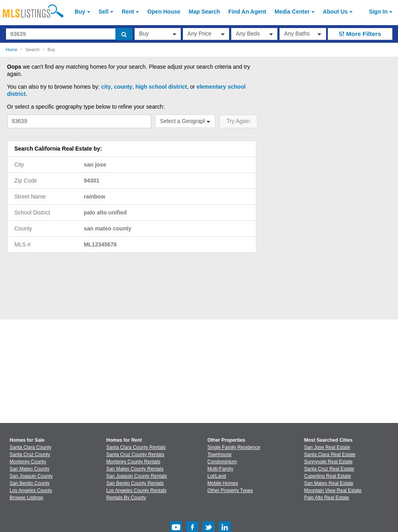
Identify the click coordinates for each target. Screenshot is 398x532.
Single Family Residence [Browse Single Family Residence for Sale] (234, 447)
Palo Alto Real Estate (327, 498)
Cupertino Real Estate (328, 476)
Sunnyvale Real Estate (328, 462)
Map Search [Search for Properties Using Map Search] (205, 12)
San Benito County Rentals (135, 483)
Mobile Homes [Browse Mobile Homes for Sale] (223, 483)
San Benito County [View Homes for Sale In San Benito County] (30, 483)
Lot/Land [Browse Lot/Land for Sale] (217, 476)
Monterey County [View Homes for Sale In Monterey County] (28, 462)
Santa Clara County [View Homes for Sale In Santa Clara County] (31, 447)
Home (11, 50)
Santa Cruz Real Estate (329, 469)
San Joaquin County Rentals (137, 476)
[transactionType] (158, 34)
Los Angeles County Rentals (136, 490)
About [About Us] (335, 12)
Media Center (292, 12)
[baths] (303, 34)
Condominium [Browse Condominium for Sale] (222, 462)
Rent (128, 12)
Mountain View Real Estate (333, 490)
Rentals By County (126, 498)
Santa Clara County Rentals (136, 447)
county (123, 87)
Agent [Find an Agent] (247, 12)
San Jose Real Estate (327, 447)
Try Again (239, 121)
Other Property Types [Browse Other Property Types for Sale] (230, 490)
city (106, 87)
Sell (104, 12)
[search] (124, 34)
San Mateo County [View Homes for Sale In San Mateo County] (29, 469)
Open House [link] (164, 12)
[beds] (254, 34)
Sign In (378, 12)
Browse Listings (26, 498)
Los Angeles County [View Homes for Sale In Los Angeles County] (31, 490)
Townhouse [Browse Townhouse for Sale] (220, 455)
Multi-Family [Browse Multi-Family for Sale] (221, 469)
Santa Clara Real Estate (330, 455)
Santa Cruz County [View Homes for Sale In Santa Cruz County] (30, 455)
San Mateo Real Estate (329, 483)
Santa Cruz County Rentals (135, 455)
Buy (80, 12)
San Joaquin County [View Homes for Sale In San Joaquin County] (31, 476)
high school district (161, 87)
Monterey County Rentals (133, 462)
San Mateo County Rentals (135, 469)
